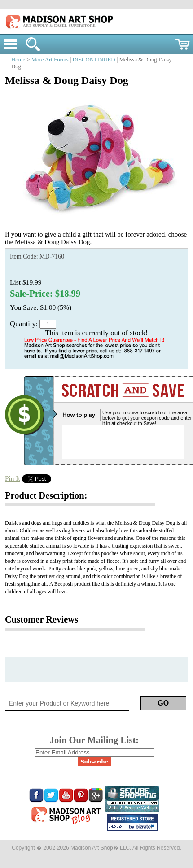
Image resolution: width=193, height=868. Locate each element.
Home (18, 60)
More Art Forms (50, 60)
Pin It (13, 478)
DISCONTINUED (94, 60)
